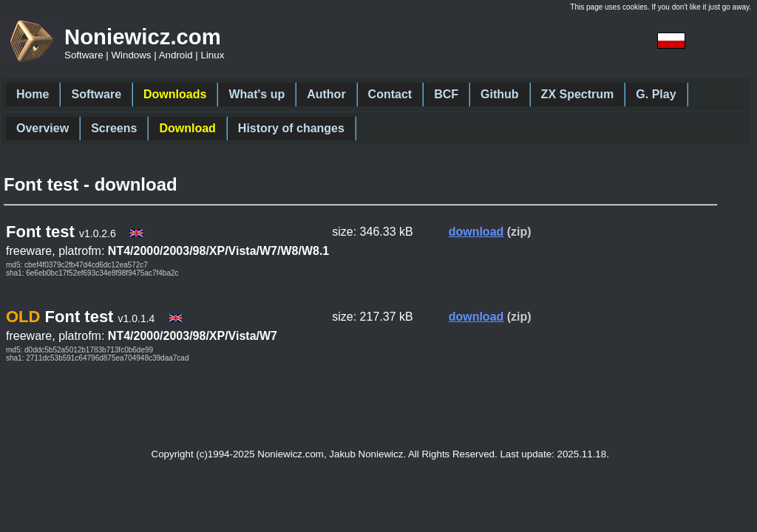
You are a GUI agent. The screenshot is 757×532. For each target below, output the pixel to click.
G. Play (656, 94)
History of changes (291, 128)
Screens (114, 128)
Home (33, 94)
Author (326, 94)
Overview (43, 128)
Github (500, 94)
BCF (446, 94)
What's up (257, 94)
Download (187, 128)
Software (96, 94)
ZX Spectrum (578, 94)
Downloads (175, 94)
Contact (390, 94)
